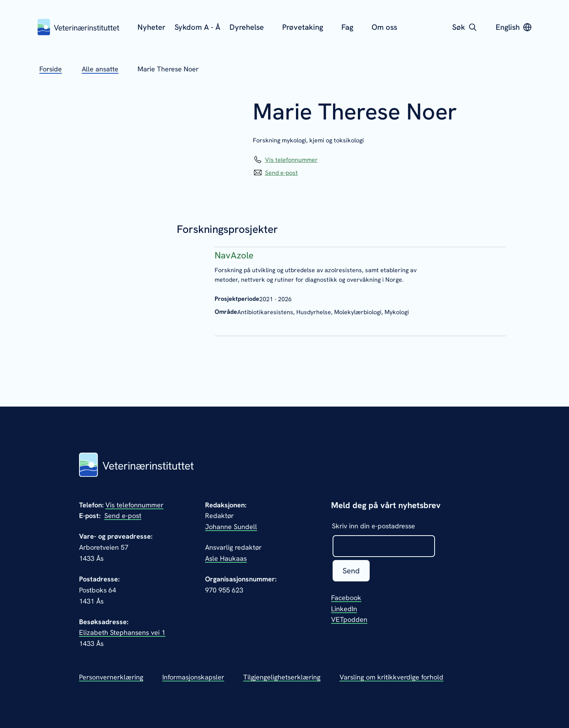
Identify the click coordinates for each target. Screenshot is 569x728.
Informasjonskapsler (193, 677)
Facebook (346, 598)
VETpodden (349, 619)
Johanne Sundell (231, 527)
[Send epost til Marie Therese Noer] (275, 173)
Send (351, 571)
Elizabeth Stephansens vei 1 (122, 632)
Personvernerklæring (111, 677)
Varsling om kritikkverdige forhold (391, 677)
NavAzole (234, 255)
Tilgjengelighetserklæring (282, 677)
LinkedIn (344, 609)
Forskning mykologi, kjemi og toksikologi (308, 140)
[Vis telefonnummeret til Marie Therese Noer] (285, 160)
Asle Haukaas (226, 558)
